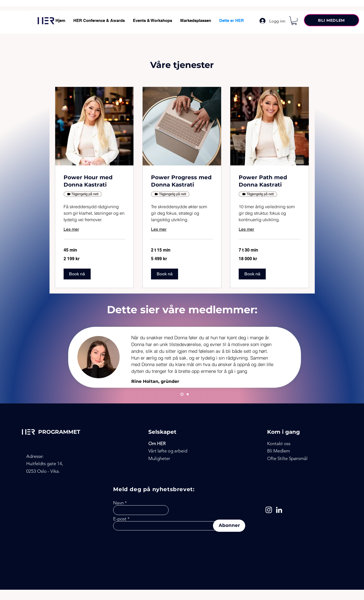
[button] (294, 21)
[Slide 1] (182, 394)
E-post (120, 519)
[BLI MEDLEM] (332, 20)
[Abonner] (229, 526)
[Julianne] (188, 394)
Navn (118, 503)
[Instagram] (269, 510)
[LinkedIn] (279, 510)
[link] (94, 181)
